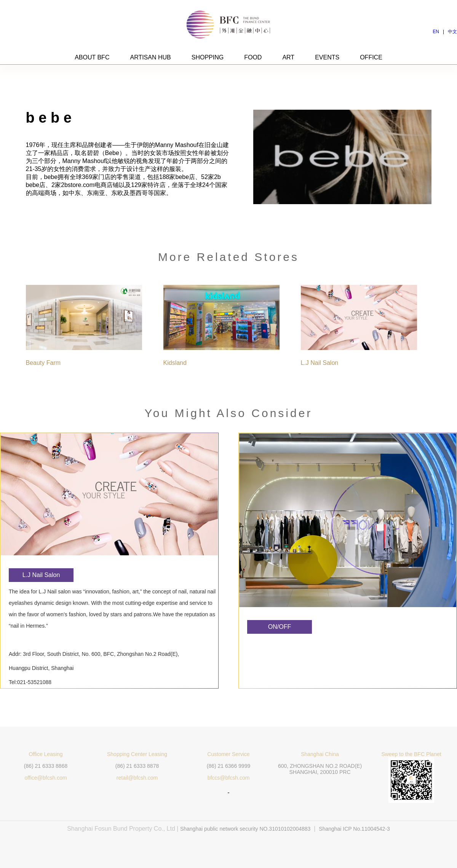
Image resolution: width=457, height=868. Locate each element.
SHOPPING (208, 57)
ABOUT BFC (92, 57)
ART (288, 57)
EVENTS (327, 57)
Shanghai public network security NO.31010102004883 (245, 829)
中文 (452, 32)
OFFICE (371, 57)
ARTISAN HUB (150, 57)
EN (436, 32)
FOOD (253, 57)
